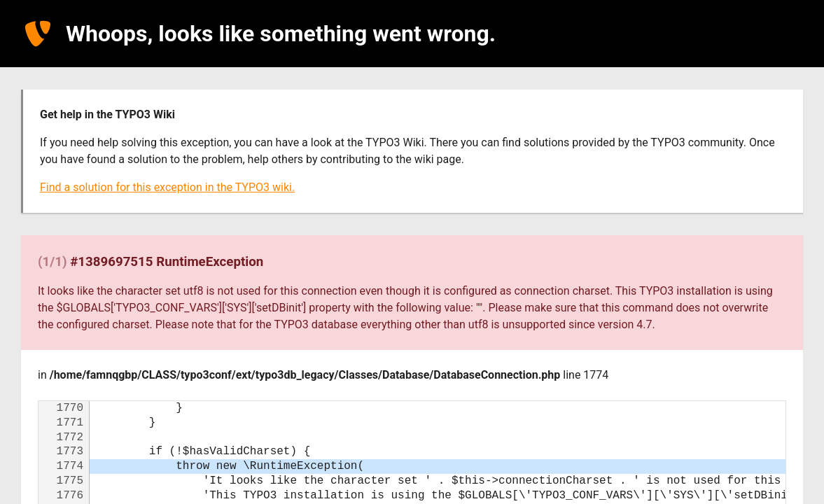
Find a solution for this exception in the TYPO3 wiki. (167, 187)
